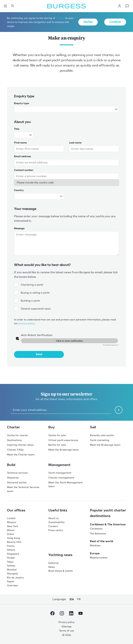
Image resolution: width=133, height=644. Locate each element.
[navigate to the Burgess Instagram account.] (62, 614)
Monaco (12, 522)
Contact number (24, 170)
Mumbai (12, 569)
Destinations (14, 440)
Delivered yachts (17, 482)
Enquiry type (22, 103)
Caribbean (96, 529)
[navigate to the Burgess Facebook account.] (52, 614)
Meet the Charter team (21, 454)
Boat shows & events (61, 571)
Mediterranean (99, 558)
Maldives (95, 545)
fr (79, 599)
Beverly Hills (14, 542)
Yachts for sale (57, 435)
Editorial (53, 563)
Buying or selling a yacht (32, 293)
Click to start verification (69, 341)
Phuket (11, 558)
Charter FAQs (15, 450)
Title (17, 129)
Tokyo (10, 562)
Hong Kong (13, 538)
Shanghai (12, 573)
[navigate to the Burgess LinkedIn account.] (71, 614)
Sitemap (66, 626)
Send (39, 354)
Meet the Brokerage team (64, 450)
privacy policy (26, 323)
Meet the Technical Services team (23, 489)
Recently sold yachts (102, 435)
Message (19, 228)
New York (12, 526)
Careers (53, 526)
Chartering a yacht (29, 285)
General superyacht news (32, 309)
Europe (95, 553)
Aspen (11, 581)
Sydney (11, 565)
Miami (11, 530)
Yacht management (60, 473)
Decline (88, 22)
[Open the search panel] (12, 6)
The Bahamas (98, 533)
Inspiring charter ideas (20, 445)
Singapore (13, 554)
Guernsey (12, 585)
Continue (115, 22)
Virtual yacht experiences (63, 440)
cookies (60, 18)
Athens (11, 550)
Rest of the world (101, 541)
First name (20, 143)
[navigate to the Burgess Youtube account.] (81, 614)
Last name (75, 143)
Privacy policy (66, 622)
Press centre (56, 530)
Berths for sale (57, 445)
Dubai (10, 534)
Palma (11, 546)
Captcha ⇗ (111, 345)
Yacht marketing (100, 440)
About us (54, 518)
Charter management (61, 478)
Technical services (17, 473)
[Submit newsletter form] (119, 410)
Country (19, 190)
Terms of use (66, 631)
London (11, 518)
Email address (22, 156)
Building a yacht (27, 301)
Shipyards (13, 478)
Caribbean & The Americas (108, 524)
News (52, 567)
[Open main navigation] (5, 6)
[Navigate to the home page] (66, 6)
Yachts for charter (18, 435)
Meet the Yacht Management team (65, 484)
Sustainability (56, 522)
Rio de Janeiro (15, 577)
